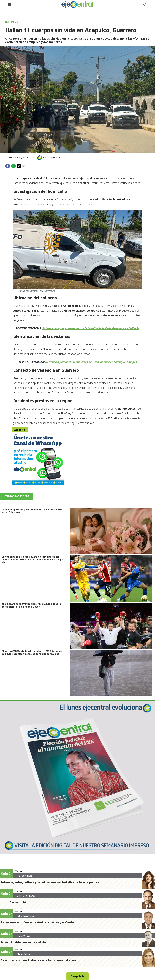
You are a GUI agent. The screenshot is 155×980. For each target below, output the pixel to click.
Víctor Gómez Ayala (26, 896)
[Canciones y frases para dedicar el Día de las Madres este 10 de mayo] (112, 531)
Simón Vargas (23, 936)
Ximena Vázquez (25, 876)
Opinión (19, 871)
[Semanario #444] (77, 777)
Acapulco (20, 430)
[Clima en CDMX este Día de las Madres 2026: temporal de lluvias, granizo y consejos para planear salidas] (112, 673)
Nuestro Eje (11, 22)
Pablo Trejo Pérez (25, 916)
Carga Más (77, 976)
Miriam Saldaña (24, 954)
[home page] (77, 5)
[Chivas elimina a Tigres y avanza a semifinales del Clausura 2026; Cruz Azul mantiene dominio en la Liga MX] (112, 579)
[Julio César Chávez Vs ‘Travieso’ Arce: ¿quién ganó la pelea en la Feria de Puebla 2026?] (112, 626)
